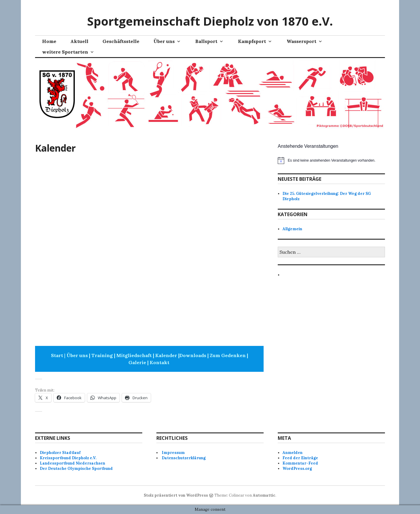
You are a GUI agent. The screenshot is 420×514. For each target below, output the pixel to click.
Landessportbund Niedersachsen (72, 463)
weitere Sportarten (65, 52)
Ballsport (206, 41)
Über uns (164, 41)
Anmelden (292, 453)
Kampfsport (252, 41)
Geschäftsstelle (121, 41)
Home (49, 41)
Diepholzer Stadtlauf (60, 453)
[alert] (331, 160)
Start (57, 355)
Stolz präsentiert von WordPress (176, 495)
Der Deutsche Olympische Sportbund (76, 469)
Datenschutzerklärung (184, 458)
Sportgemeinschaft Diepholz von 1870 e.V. (210, 21)
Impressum (173, 453)
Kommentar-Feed (300, 463)
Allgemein (292, 229)
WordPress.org (297, 469)
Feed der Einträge (300, 458)
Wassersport (301, 41)
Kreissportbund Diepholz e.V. (68, 458)
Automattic (264, 495)
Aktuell (79, 41)
